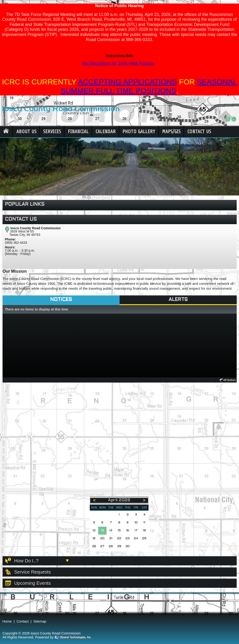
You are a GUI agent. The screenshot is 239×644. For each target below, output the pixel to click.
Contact (23, 621)
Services (52, 132)
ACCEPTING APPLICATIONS (127, 82)
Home (7, 621)
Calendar (106, 132)
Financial (78, 132)
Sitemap (40, 621)
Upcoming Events (33, 583)
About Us (26, 132)
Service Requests (33, 572)
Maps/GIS (171, 132)
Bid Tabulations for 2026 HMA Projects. (119, 63)
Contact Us (199, 132)
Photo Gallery (139, 132)
